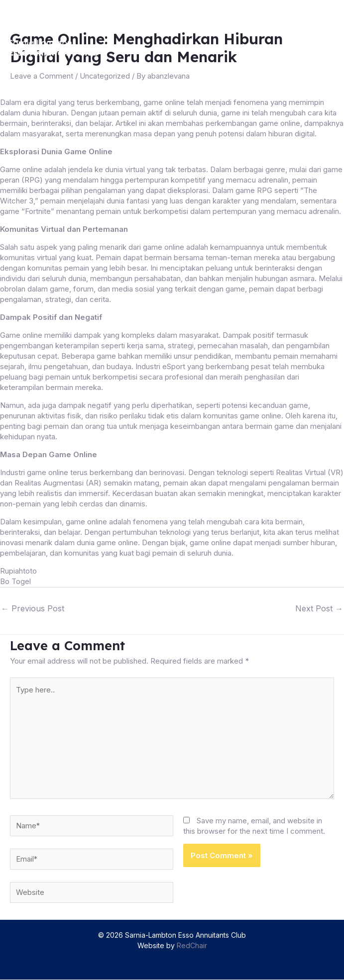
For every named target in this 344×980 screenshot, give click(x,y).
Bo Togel (15, 581)
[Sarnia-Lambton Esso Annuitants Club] (56, 48)
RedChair (192, 946)
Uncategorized (105, 76)
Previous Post (33, 607)
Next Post (319, 607)
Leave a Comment (42, 76)
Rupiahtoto (18, 570)
